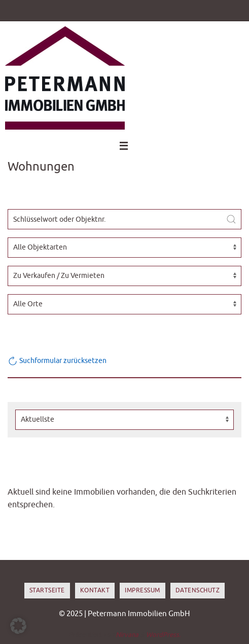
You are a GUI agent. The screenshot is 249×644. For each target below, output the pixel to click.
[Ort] (124, 304)
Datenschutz (198, 590)
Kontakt (95, 590)
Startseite (47, 590)
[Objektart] (124, 248)
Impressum (143, 590)
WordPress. (163, 635)
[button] (18, 626)
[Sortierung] (124, 420)
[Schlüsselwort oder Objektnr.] (124, 219)
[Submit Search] (231, 219)
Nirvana (127, 635)
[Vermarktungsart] (124, 276)
